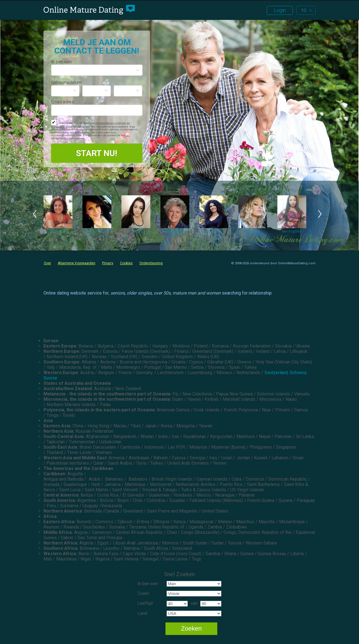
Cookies (126, 263)
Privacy (108, 263)
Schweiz (298, 373)
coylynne (253, 231)
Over (47, 263)
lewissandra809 (97, 231)
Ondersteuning (151, 263)
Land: (143, 613)
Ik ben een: (62, 62)
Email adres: (63, 102)
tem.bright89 (292, 231)
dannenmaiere (214, 231)
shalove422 (136, 231)
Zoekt (143, 593)
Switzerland (276, 373)
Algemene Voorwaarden (77, 263)
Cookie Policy (76, 127)
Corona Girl (58, 231)
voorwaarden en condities (110, 123)
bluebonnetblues (175, 231)
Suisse (50, 378)
